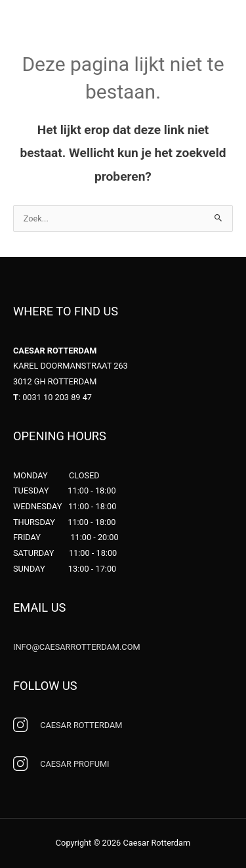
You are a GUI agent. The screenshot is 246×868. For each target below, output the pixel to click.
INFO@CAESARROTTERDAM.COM (77, 647)
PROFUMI (74, 764)
